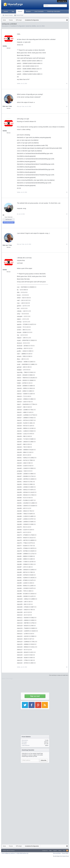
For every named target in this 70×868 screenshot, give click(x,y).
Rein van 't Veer (7, 106)
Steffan (19, 83)
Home (60, 851)
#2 (67, 106)
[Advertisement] (35, 783)
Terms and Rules (57, 853)
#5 (67, 244)
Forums (20, 11)
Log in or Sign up (62, 1)
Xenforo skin (5, 851)
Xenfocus (12, 851)
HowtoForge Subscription (54, 11)
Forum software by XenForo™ (15, 853)
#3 (67, 192)
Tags (13, 11)
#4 (67, 214)
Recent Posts (20, 15)
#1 (67, 83)
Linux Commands (39, 11)
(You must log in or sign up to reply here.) (59, 675)
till (3, 215)
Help (50, 851)
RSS (67, 851)
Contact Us (45, 851)
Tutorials (6, 11)
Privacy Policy (65, 853)
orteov (47, 745)
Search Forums (9, 15)
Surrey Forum (66, 856)
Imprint (55, 851)
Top (64, 851)
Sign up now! (35, 696)
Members (28, 11)
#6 (67, 667)
